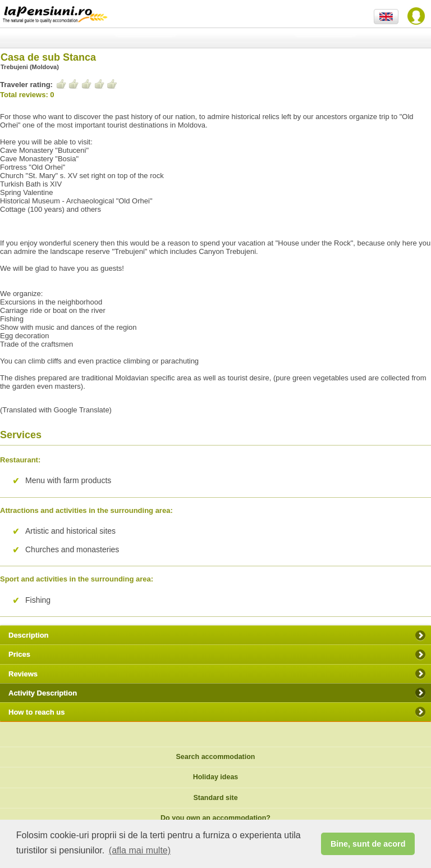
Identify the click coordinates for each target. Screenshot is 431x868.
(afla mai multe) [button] (140, 850)
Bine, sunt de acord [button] (368, 844)
